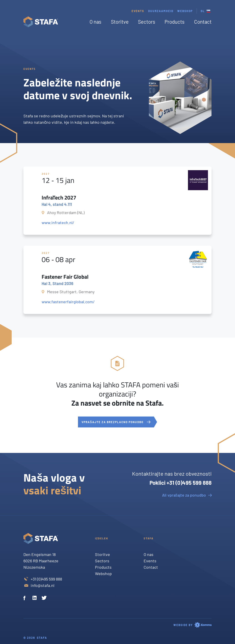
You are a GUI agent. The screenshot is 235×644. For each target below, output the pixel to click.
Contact (203, 22)
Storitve (120, 22)
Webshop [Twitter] (103, 573)
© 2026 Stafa (35, 638)
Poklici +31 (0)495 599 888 (181, 483)
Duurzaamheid (161, 11)
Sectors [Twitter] (102, 561)
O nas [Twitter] (149, 554)
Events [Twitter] (150, 561)
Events (138, 11)
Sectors (147, 22)
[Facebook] (26, 599)
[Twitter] (44, 599)
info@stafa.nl (42, 585)
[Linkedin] (35, 599)
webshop (185, 11)
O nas (95, 22)
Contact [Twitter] (151, 567)
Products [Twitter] (103, 567)
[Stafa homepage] (41, 22)
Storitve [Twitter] (102, 554)
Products (175, 22)
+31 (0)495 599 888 (46, 579)
